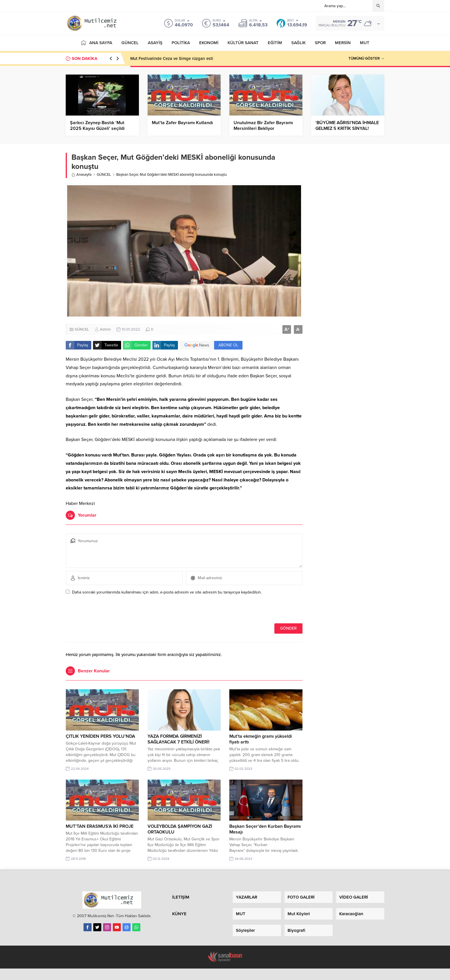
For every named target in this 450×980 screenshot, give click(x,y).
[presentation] (105, 611)
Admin (105, 329)
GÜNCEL (104, 175)
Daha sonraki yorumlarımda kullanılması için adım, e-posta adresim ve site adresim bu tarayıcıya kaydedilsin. (167, 592)
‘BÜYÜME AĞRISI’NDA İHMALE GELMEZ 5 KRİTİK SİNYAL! (347, 126)
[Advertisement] (348, 241)
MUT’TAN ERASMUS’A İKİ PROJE (100, 826)
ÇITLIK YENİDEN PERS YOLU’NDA (100, 736)
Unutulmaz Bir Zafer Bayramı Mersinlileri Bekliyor (263, 126)
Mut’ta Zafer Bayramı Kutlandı (182, 123)
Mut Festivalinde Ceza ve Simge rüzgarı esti (172, 58)
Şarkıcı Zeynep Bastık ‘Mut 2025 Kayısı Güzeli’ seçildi (97, 126)
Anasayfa (82, 175)
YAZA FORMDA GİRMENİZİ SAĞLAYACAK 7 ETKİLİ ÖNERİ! (179, 739)
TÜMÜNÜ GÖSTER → (366, 58)
